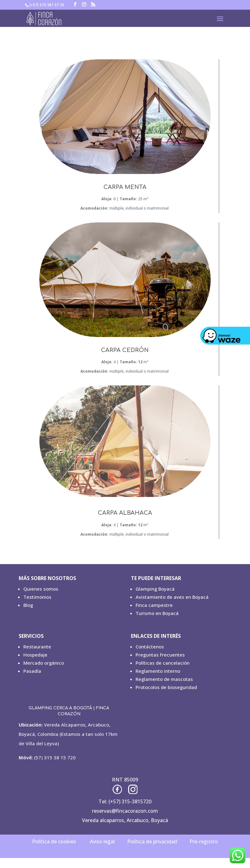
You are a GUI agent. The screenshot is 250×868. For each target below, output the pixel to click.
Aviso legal (102, 841)
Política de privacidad (152, 841)
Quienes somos (41, 589)
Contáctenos (150, 647)
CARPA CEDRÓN (125, 350)
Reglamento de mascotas (164, 679)
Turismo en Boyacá (157, 613)
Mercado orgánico (44, 663)
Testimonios (37, 597)
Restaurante (37, 647)
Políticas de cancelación (163, 663)
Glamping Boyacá (155, 589)
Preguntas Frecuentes (160, 655)
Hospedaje (35, 655)
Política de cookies (54, 841)
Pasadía (32, 671)
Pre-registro (204, 841)
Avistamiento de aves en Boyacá (172, 597)
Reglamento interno (158, 671)
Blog (28, 605)
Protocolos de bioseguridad (166, 687)
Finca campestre (154, 605)
